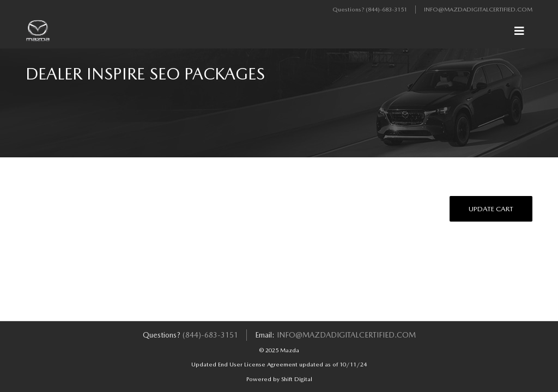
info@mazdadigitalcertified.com (478, 10)
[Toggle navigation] (519, 31)
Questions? (349, 10)
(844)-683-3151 (386, 10)
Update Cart (491, 209)
